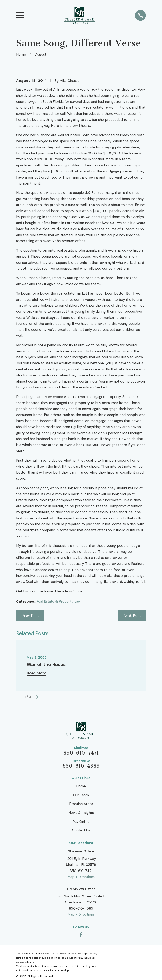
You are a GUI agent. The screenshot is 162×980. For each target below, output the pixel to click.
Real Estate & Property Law (59, 601)
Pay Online (81, 822)
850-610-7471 (81, 753)
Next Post (132, 616)
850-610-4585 (81, 766)
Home (81, 786)
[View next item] (37, 697)
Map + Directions (81, 877)
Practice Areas (81, 804)
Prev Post (30, 616)
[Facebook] (81, 935)
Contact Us (81, 830)
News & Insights (81, 813)
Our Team (81, 795)
